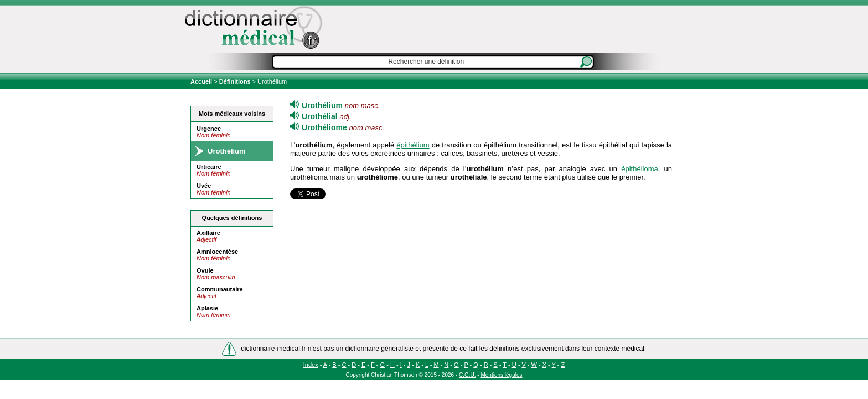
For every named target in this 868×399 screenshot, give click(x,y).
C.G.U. (467, 375)
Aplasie (207, 308)
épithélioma (640, 169)
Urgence (209, 129)
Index (311, 365)
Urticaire (209, 167)
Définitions (235, 81)
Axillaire (208, 233)
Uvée (204, 186)
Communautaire (220, 289)
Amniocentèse (217, 252)
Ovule (205, 270)
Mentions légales (501, 375)
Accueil (202, 81)
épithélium (413, 145)
